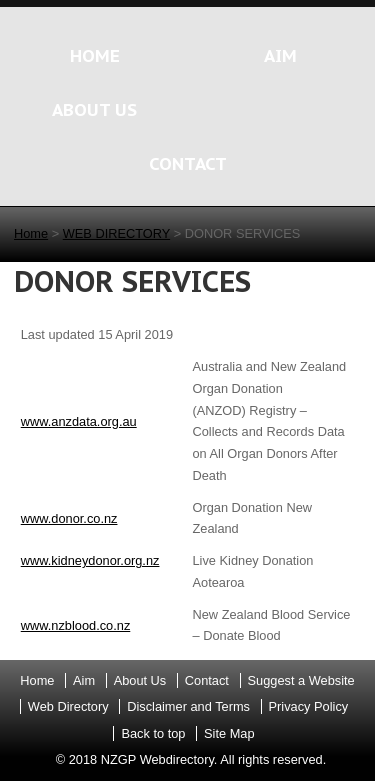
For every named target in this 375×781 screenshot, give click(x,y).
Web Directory (68, 706)
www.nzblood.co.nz (76, 625)
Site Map (229, 733)
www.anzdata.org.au (79, 421)
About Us (140, 680)
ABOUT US (94, 109)
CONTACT (188, 163)
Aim (84, 680)
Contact (207, 680)
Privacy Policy (309, 706)
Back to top (153, 733)
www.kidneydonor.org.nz (90, 560)
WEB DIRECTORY (116, 233)
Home (31, 233)
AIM (280, 55)
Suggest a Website (301, 680)
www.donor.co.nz (69, 518)
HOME (95, 55)
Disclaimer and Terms (188, 706)
